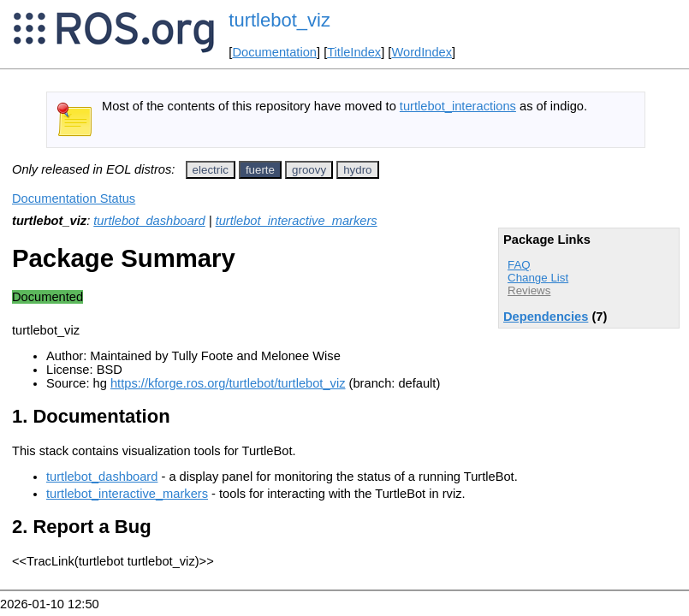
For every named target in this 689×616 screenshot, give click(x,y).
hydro (357, 170)
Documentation (274, 52)
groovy (309, 170)
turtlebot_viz (279, 20)
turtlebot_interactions (458, 106)
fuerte (260, 170)
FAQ (519, 265)
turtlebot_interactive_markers (297, 221)
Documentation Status (74, 198)
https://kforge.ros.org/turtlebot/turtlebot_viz (228, 383)
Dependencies (546, 317)
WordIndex (422, 52)
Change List (538, 278)
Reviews (529, 290)
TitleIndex (354, 52)
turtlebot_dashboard (149, 221)
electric (211, 170)
